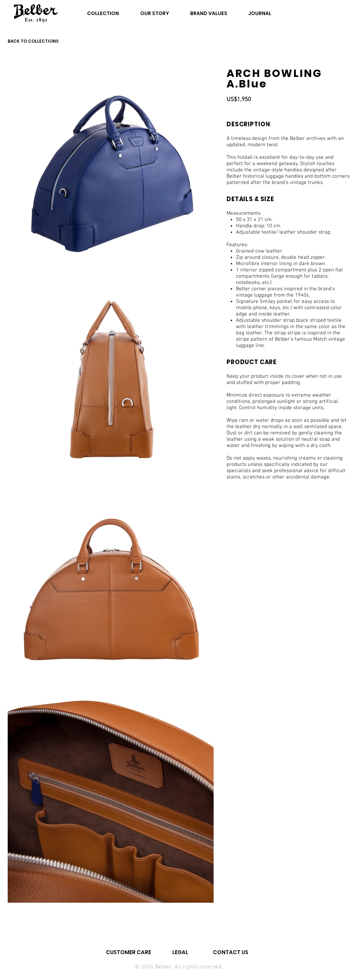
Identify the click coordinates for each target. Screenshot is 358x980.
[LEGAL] (180, 952)
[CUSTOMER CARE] (128, 952)
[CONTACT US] (230, 952)
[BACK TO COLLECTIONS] (37, 41)
